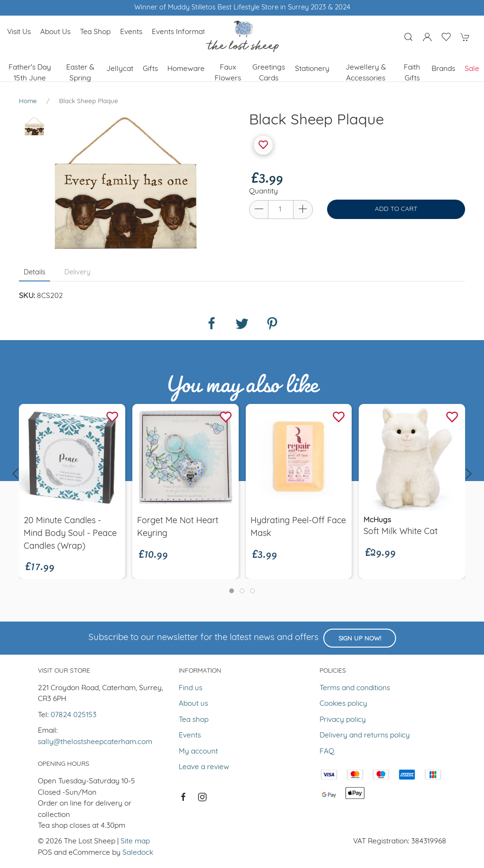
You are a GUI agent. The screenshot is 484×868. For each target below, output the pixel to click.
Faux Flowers (228, 73)
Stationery (312, 69)
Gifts (150, 69)
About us (55, 32)
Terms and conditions (355, 688)
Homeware (186, 69)
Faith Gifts (412, 73)
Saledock (138, 853)
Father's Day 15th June (30, 73)
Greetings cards (269, 73)
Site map (135, 842)
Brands (443, 69)
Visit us (19, 32)
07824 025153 (73, 715)
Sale (472, 69)
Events (131, 32)
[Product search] (408, 37)
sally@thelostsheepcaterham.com (95, 742)
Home (28, 101)
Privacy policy (343, 720)
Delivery (77, 273)
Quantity (264, 192)
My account (198, 752)
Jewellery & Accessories (366, 73)
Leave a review (204, 767)
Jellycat (120, 69)
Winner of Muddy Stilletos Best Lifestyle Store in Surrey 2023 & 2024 (242, 8)
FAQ (327, 752)
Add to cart (396, 209)
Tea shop (95, 32)
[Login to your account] (427, 37)
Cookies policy (343, 704)
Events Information (183, 32)
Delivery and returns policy (365, 736)
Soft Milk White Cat (401, 532)
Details (35, 273)
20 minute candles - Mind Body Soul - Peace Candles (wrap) (70, 533)
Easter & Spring (80, 73)
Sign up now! (360, 639)
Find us (190, 688)
